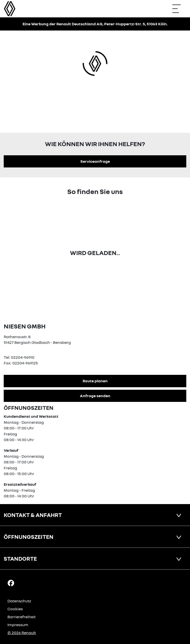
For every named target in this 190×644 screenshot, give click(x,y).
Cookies (15, 609)
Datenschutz (19, 601)
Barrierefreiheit (22, 617)
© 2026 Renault (22, 633)
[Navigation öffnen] (179, 9)
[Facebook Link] (11, 583)
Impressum (18, 625)
